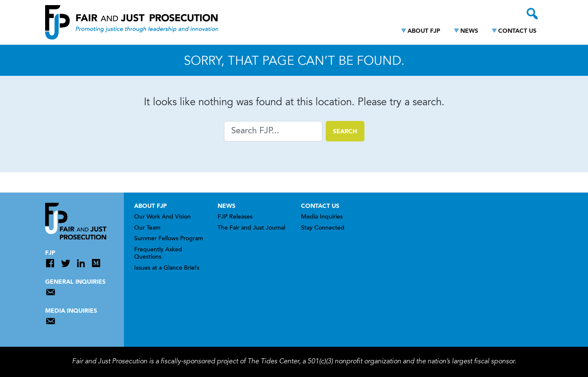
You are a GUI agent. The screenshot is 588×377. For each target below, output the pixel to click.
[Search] (273, 131)
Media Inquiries (322, 217)
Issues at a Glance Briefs (167, 268)
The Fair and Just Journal (251, 228)
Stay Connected (323, 228)
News (469, 31)
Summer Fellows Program (169, 239)
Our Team (147, 228)
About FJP (424, 31)
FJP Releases (235, 217)
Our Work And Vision (162, 217)
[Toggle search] (532, 14)
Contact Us (517, 31)
